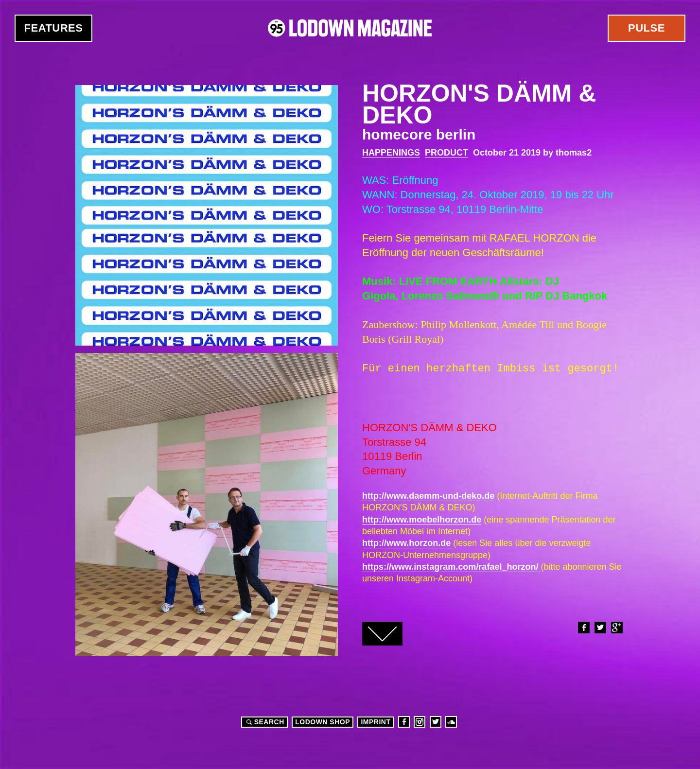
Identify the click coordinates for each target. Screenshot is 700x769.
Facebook (583, 628)
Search (264, 722)
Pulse (647, 28)
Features (54, 28)
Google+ (616, 628)
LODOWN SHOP (323, 722)
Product (446, 153)
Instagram (420, 722)
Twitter (600, 628)
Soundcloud (451, 722)
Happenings (391, 153)
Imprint (376, 722)
